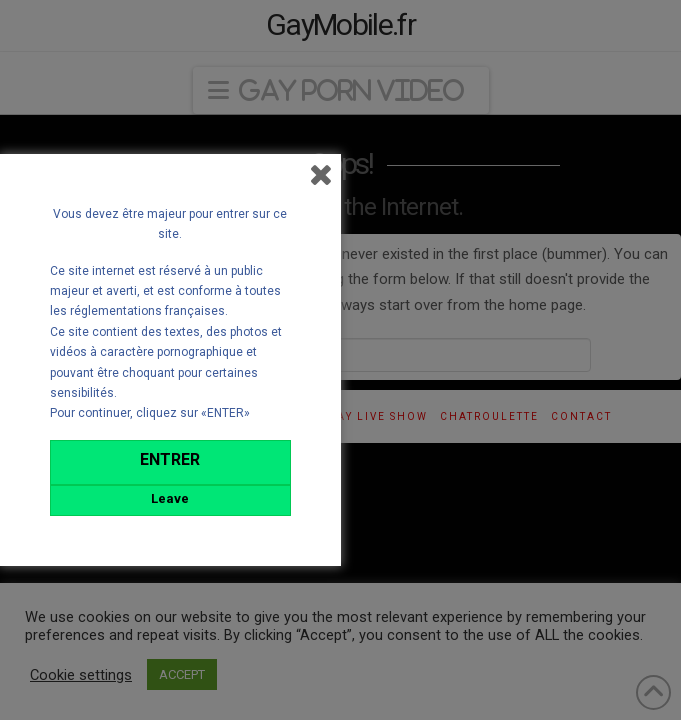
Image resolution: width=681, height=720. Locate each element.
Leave (170, 498)
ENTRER (170, 459)
